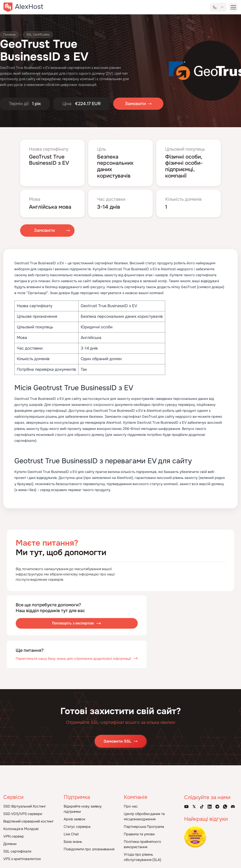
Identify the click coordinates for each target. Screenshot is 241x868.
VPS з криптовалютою (22, 859)
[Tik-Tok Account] (202, 807)
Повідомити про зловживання (89, 849)
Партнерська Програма (144, 827)
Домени (10, 844)
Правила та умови (139, 834)
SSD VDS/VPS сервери (23, 814)
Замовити (44, 231)
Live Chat (71, 834)
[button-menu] (233, 7)
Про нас (131, 806)
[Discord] (233, 807)
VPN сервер (14, 836)
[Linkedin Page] (210, 807)
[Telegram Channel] (217, 807)
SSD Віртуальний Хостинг (25, 806)
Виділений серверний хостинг (29, 821)
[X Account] (194, 807)
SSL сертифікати (17, 851)
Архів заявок (75, 819)
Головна (9, 35)
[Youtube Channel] (186, 807)
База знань (73, 842)
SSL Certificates (38, 35)
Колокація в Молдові (21, 829)
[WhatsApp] (225, 807)
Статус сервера (77, 827)
